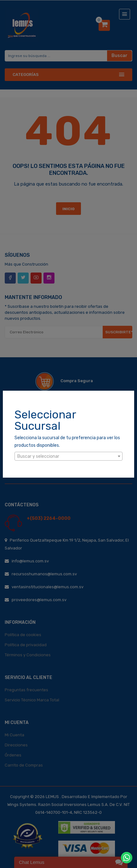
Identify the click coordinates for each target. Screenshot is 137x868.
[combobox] (68, 456)
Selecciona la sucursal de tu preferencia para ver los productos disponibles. (67, 442)
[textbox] (68, 457)
